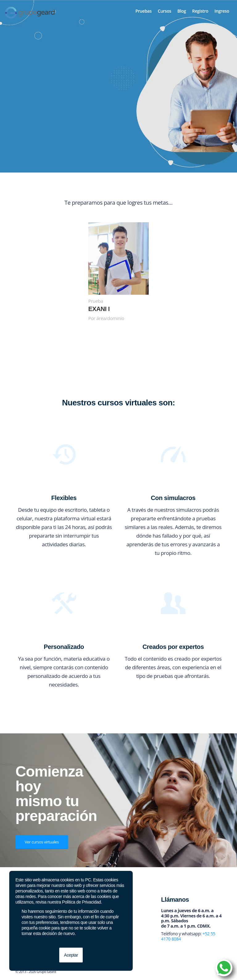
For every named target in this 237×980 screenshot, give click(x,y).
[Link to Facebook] (189, 972)
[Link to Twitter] (198, 972)
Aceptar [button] (71, 955)
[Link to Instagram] (208, 972)
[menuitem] (143, 11)
